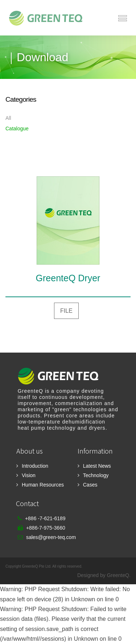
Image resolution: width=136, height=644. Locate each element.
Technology (96, 475)
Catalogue (17, 129)
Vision (29, 475)
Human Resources (43, 485)
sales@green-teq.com (51, 537)
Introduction (35, 466)
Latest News (97, 466)
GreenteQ (118, 575)
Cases (90, 485)
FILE (66, 311)
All (8, 118)
